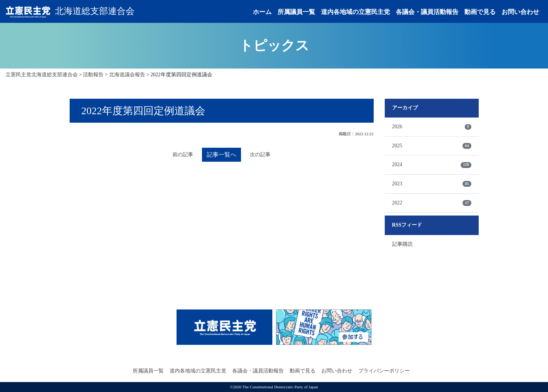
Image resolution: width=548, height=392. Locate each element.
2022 (432, 203)
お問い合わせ (520, 12)
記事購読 (402, 244)
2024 (432, 165)
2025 (432, 146)
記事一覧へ (221, 155)
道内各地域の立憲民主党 (355, 12)
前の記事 (183, 155)
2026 (432, 127)
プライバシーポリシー (384, 371)
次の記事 (260, 155)
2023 (432, 184)
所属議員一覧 (296, 12)
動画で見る (480, 12)
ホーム (262, 12)
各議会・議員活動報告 (427, 12)
